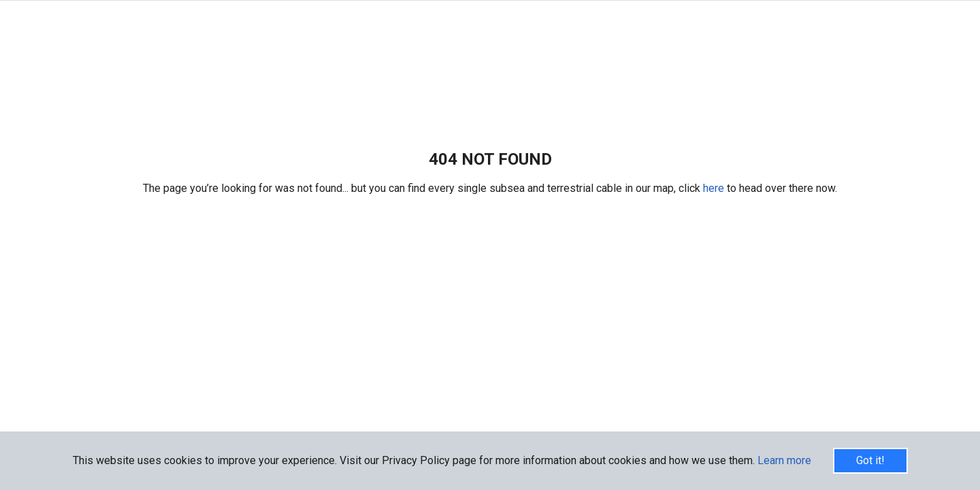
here (715, 188)
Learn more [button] (784, 460)
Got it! (870, 460)
